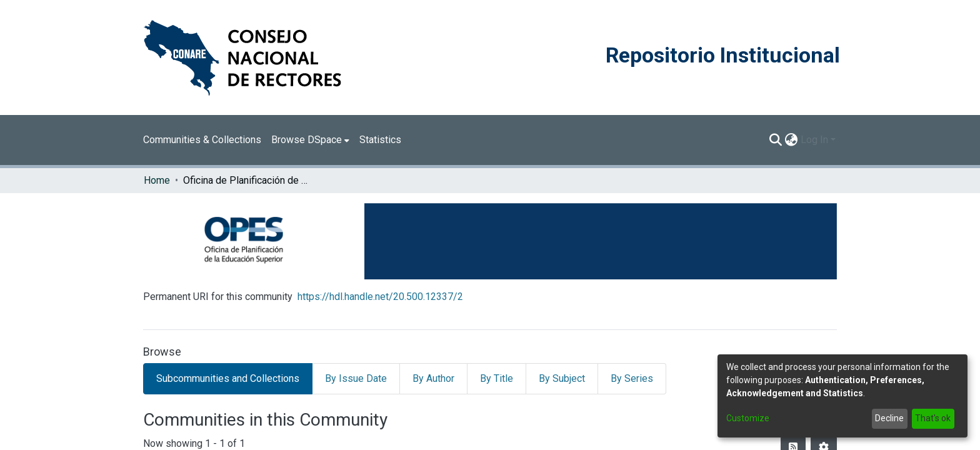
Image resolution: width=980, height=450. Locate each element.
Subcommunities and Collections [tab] (228, 378)
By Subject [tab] (562, 378)
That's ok (933, 418)
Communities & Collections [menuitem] (202, 140)
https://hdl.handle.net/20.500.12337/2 (380, 297)
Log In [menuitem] (814, 140)
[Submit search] (776, 140)
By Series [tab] (632, 378)
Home (157, 180)
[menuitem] (310, 140)
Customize (748, 418)
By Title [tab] (497, 378)
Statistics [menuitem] (380, 140)
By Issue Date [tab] (356, 378)
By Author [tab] (433, 378)
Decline (889, 418)
